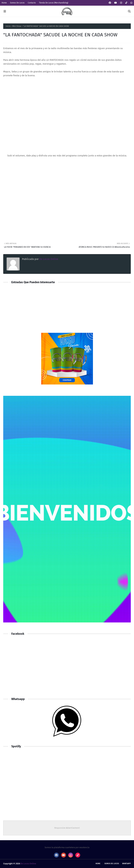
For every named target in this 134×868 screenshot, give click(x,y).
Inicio (8, 26)
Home (4, 3)
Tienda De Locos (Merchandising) (54, 3)
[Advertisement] (67, 668)
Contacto (32, 3)
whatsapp (126, 864)
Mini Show (17, 26)
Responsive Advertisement (67, 828)
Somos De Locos (17, 3)
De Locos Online (48, 259)
